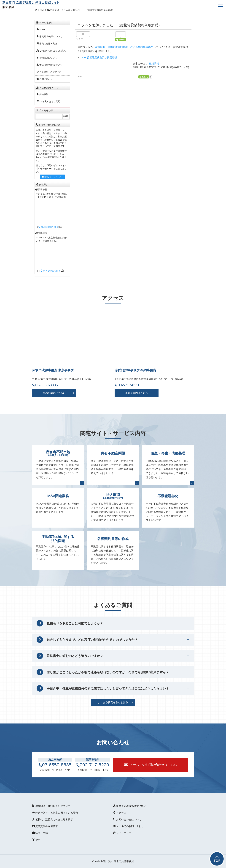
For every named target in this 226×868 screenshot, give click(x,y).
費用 (36, 840)
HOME (41, 29)
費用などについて (47, 58)
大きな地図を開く (48, 227)
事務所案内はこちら (54, 393)
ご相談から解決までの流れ (51, 51)
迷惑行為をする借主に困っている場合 (55, 813)
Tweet (79, 77)
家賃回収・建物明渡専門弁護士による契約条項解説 (124, 47)
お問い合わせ (45, 79)
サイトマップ (122, 833)
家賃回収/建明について (49, 36)
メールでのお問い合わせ (128, 826)
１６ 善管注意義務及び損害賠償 (99, 57)
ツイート (81, 39)
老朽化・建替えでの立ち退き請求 (53, 819)
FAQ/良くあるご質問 (48, 101)
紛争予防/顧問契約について (130, 806)
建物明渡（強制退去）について (51, 806)
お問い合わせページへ (52, 177)
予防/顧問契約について (49, 65)
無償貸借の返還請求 (45, 826)
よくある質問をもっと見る (113, 702)
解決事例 (42, 94)
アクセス (120, 813)
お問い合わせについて (127, 819)
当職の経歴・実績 (47, 43)
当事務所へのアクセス (49, 72)
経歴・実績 (40, 833)
